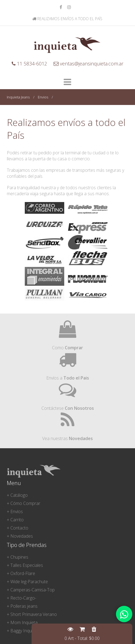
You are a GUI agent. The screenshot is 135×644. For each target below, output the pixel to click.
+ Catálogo (17, 495)
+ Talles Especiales (25, 565)
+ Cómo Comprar (24, 503)
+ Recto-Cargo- (22, 598)
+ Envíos (15, 511)
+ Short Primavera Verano (32, 614)
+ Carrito (15, 520)
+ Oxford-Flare (21, 573)
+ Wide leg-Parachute (27, 582)
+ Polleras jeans (22, 606)
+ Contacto (18, 528)
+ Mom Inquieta (22, 622)
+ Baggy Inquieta (23, 631)
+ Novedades (20, 536)
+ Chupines (18, 557)
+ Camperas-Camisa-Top (31, 590)
